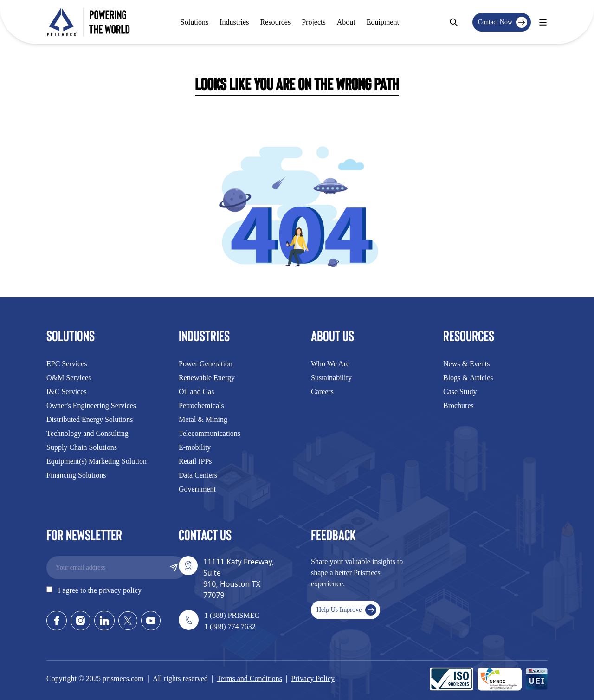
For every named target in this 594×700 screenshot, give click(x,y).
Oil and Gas (196, 392)
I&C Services (67, 392)
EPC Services (67, 364)
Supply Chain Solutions (82, 447)
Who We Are (330, 364)
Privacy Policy (313, 678)
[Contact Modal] (543, 22)
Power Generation (206, 364)
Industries (234, 22)
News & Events (466, 364)
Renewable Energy (207, 378)
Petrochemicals (201, 405)
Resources (275, 22)
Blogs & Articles (468, 378)
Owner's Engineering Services (91, 405)
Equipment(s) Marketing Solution (97, 461)
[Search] (454, 22)
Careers (322, 392)
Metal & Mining (203, 419)
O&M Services (69, 378)
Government (197, 489)
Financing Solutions (76, 475)
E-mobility (195, 447)
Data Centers (198, 475)
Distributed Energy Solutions (90, 419)
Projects (314, 22)
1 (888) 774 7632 (230, 626)
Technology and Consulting (87, 433)
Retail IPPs (195, 461)
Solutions (194, 22)
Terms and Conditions (249, 678)
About (346, 22)
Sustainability (331, 378)
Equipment (383, 22)
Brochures (458, 405)
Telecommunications (210, 433)
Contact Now (503, 22)
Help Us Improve (346, 610)
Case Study (460, 392)
